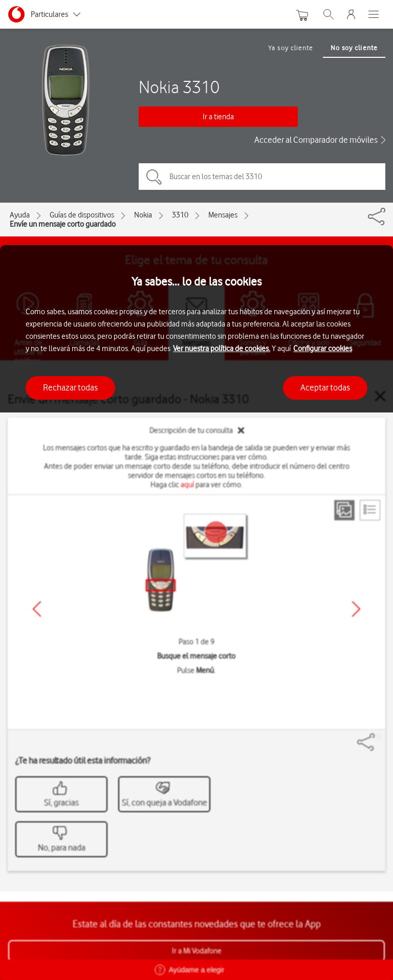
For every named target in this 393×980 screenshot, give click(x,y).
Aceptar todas (325, 387)
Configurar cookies (323, 349)
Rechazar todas (70, 387)
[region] (196, 613)
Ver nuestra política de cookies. (222, 349)
